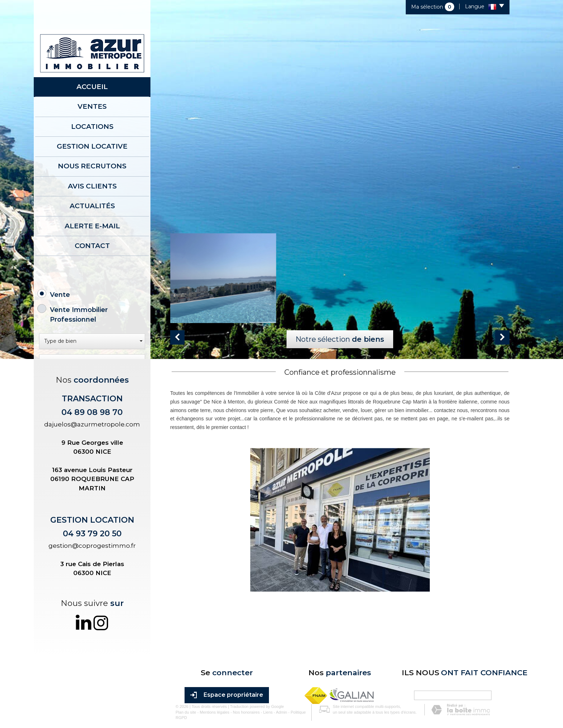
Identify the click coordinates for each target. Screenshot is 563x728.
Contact (92, 216)
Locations (92, 118)
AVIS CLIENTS (92, 167)
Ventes (92, 101)
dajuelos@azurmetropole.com (92, 510)
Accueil (92, 85)
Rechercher (92, 435)
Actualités (92, 183)
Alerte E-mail (92, 199)
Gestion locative (92, 134)
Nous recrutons (92, 150)
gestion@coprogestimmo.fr (92, 631)
